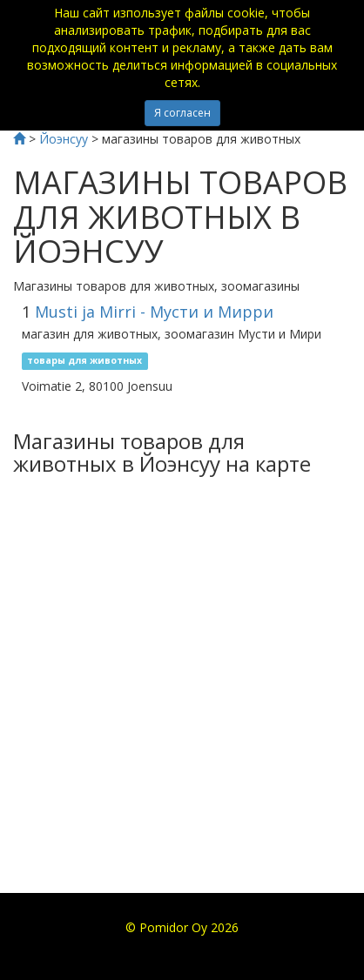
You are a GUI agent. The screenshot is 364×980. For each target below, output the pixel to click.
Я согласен (182, 113)
